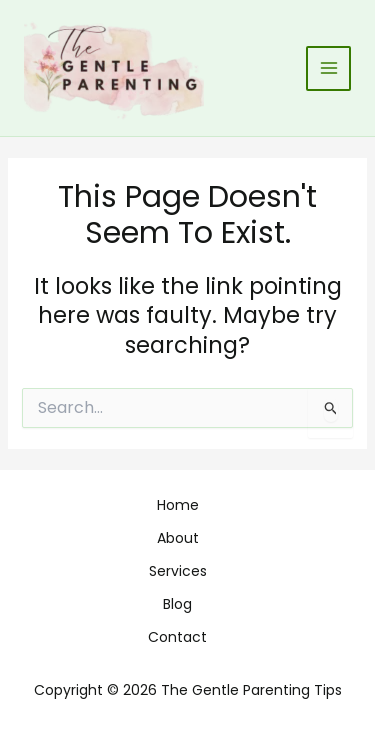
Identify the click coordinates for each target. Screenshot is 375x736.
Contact (177, 637)
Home (178, 505)
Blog (177, 604)
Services (178, 571)
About (178, 538)
